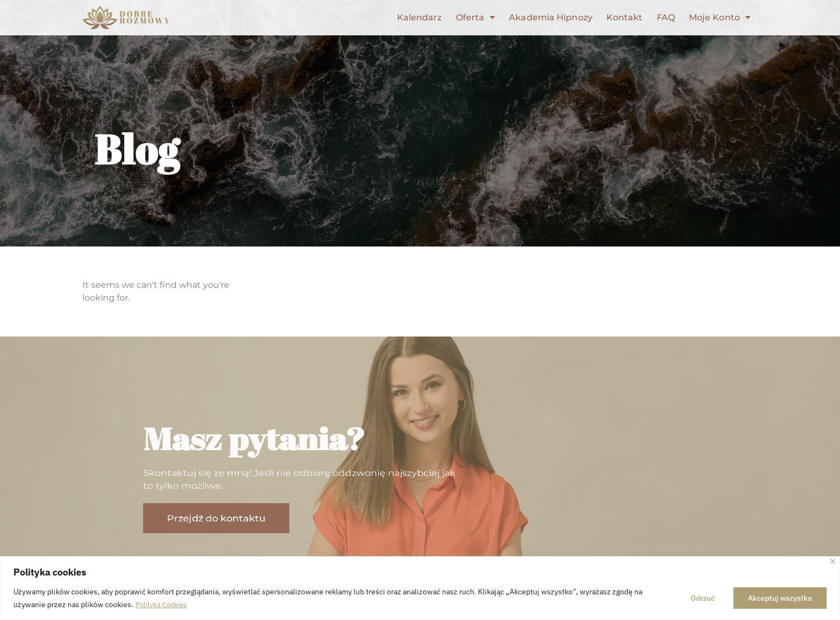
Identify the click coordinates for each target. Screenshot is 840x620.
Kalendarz (419, 17)
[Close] (833, 561)
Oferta (476, 18)
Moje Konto (720, 18)
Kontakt (625, 17)
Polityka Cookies (163, 604)
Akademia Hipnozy (551, 17)
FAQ (666, 17)
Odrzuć (703, 598)
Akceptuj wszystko (780, 598)
